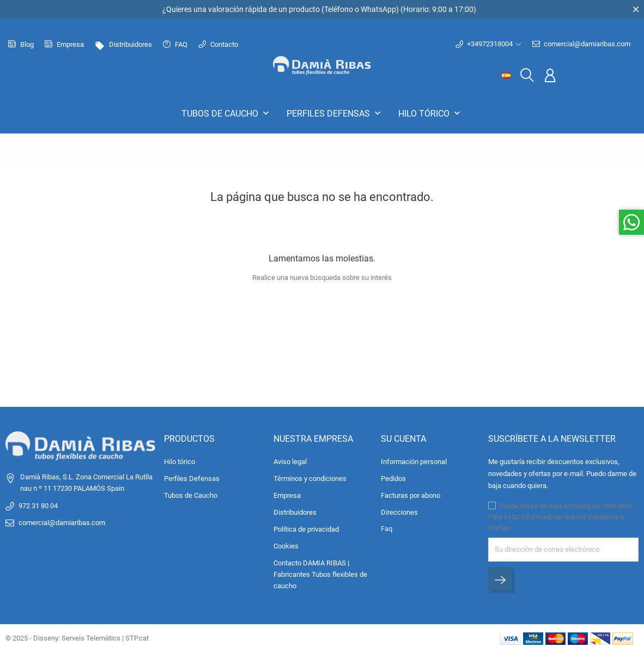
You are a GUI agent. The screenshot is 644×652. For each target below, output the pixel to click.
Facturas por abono (411, 495)
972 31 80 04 (38, 506)
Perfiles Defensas (335, 113)
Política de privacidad (306, 529)
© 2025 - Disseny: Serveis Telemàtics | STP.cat (77, 638)
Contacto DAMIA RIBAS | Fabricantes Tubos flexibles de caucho (320, 574)
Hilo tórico (430, 113)
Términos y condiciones (310, 479)
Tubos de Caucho (226, 113)
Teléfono (339, 9)
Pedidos (393, 479)
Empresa (64, 44)
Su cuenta (403, 439)
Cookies (286, 546)
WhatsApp (378, 9)
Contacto (218, 44)
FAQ (175, 44)
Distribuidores (123, 44)
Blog (21, 44)
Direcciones (399, 512)
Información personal (414, 462)
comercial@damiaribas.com (581, 44)
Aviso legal (290, 462)
